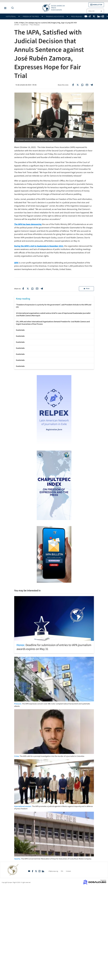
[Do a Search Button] (12, 8)
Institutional (11, 16)
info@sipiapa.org (53, 871)
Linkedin (43, 871)
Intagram (40, 871)
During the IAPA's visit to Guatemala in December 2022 (39, 246)
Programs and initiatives (55, 16)
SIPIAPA (17, 25)
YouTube (29, 871)
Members (101, 16)
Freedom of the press (31, 16)
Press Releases (76, 16)
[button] (96, 5)
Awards (88, 16)
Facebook (33, 871)
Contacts (68, 871)
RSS (62, 871)
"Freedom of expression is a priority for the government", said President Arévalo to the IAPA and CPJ (54, 306)
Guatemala (20, 330)
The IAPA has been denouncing (28, 224)
